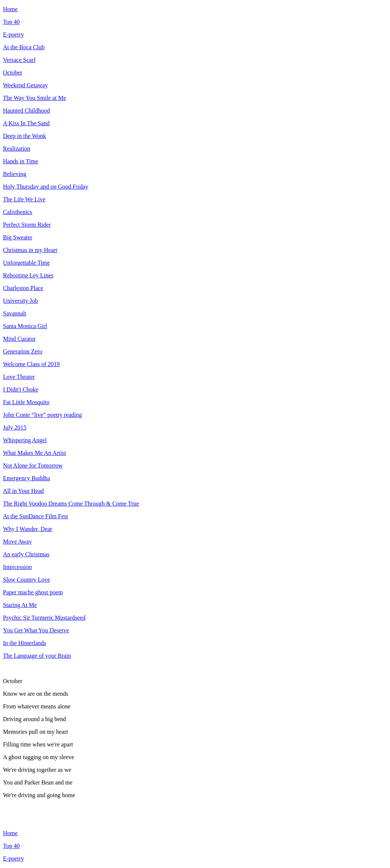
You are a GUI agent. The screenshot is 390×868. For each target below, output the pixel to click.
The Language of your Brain (37, 656)
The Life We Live (24, 199)
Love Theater (19, 377)
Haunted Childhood (26, 111)
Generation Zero (23, 351)
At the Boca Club (24, 47)
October (13, 73)
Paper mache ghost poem (33, 592)
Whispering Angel (25, 440)
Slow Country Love (26, 580)
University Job (21, 301)
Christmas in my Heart (30, 250)
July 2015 (15, 427)
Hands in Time (21, 161)
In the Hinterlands (25, 643)
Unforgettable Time (26, 263)
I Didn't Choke (21, 389)
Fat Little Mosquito (26, 402)
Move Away (17, 542)
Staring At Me (20, 605)
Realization (17, 149)
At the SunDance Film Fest (35, 516)
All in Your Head (23, 491)
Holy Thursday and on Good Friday (46, 187)
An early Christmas (26, 554)
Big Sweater (18, 237)
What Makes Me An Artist (35, 453)
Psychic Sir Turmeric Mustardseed (44, 618)
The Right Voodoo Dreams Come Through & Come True (71, 504)
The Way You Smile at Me (35, 98)
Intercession (17, 567)
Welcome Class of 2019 (31, 364)
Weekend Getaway (25, 85)
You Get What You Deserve (36, 630)
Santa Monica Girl (25, 326)
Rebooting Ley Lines (28, 275)
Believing (15, 174)
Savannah (15, 313)
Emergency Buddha (26, 478)
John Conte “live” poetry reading (43, 415)
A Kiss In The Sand (26, 123)
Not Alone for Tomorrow (33, 466)
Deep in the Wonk (24, 136)
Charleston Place (23, 288)
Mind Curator (19, 339)
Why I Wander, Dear (28, 529)
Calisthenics (18, 212)
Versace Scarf (19, 60)
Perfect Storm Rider (27, 225)
